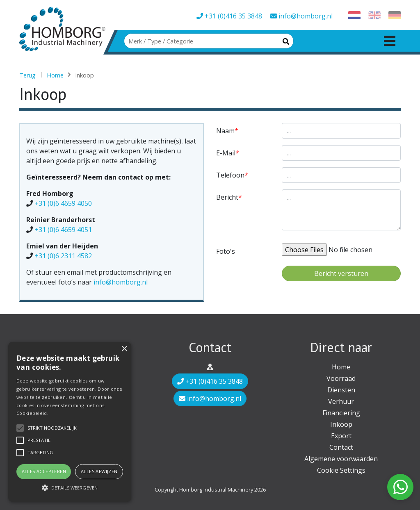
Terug (27, 75)
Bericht (227, 197)
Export (341, 436)
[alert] (70, 422)
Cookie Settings (341, 470)
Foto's (226, 251)
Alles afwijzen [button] (99, 471)
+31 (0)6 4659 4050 (63, 203)
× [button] (124, 349)
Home (55, 75)
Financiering (341, 413)
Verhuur (341, 401)
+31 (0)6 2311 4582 (63, 256)
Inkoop (341, 424)
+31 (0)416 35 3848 (229, 16)
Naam (225, 131)
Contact (341, 447)
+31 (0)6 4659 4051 (63, 230)
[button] (70, 487)
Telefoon (230, 175)
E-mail (226, 153)
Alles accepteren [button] (44, 471)
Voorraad (341, 378)
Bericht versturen (341, 273)
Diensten (341, 390)
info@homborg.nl (301, 16)
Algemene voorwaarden (341, 459)
